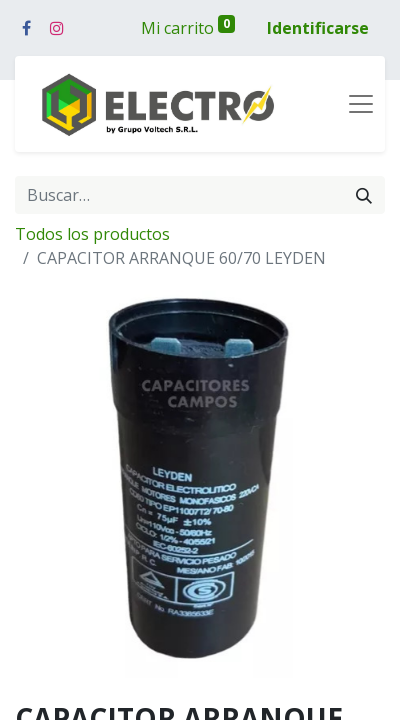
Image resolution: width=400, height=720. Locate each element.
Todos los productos (92, 234)
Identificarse (318, 28)
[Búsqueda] (364, 195)
